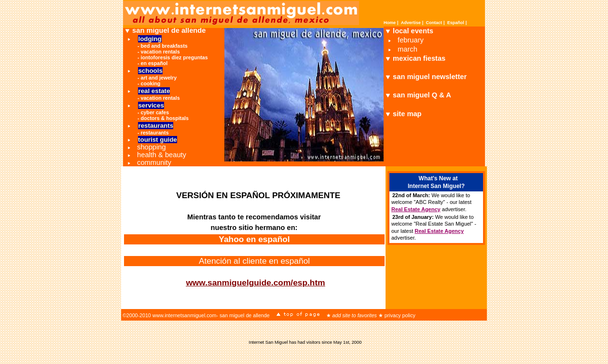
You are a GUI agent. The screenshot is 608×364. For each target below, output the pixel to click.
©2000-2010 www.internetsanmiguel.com (169, 315)
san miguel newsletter (430, 77)
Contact (434, 23)
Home (390, 23)
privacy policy (400, 315)
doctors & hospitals (165, 118)
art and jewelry (159, 78)
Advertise (411, 23)
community (154, 162)
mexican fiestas (419, 58)
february (411, 40)
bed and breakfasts (164, 46)
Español (456, 23)
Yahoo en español (254, 239)
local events (413, 31)
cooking (151, 83)
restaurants (155, 133)
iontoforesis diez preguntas (174, 57)
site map (407, 114)
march (408, 49)
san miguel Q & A (422, 95)
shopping (152, 147)
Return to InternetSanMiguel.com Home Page (200, 293)
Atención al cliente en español (254, 261)
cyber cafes (155, 112)
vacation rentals (160, 52)
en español (154, 63)
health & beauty (162, 155)
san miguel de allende (169, 30)
